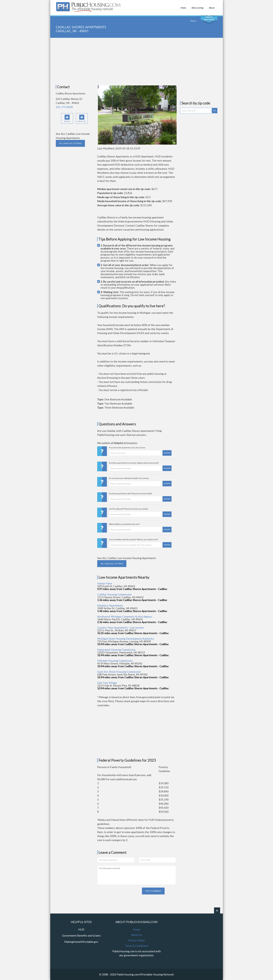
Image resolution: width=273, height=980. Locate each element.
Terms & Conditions (136, 946)
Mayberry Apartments (110, 605)
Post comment (153, 891)
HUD (81, 929)
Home (183, 6)
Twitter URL (82, 118)
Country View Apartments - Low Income (120, 628)
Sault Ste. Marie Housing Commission (119, 672)
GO (215, 110)
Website (67, 118)
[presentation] (118, 893)
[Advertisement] (137, 61)
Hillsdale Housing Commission (115, 661)
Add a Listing (197, 6)
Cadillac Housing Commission (114, 594)
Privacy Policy (136, 940)
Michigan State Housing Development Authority (126, 639)
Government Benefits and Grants (81, 936)
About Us (136, 935)
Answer (167, 453)
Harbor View (105, 583)
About (212, 6)
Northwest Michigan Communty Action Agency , (125, 617)
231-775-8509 (64, 107)
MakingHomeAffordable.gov (81, 942)
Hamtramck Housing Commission (116, 650)
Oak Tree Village (107, 683)
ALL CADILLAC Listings (70, 143)
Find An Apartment (209, 18)
